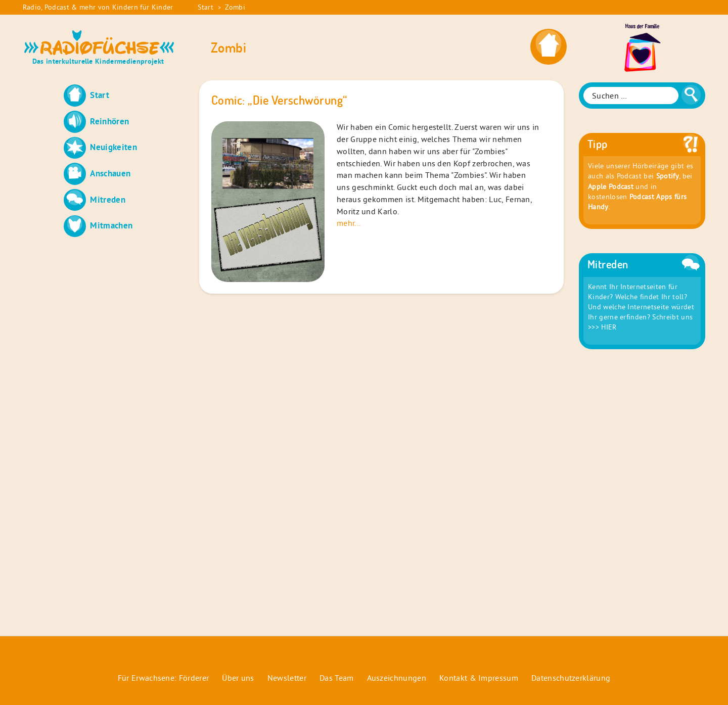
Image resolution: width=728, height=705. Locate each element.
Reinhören (109, 121)
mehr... (349, 223)
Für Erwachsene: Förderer (164, 678)
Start (206, 7)
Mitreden (108, 199)
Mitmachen (111, 225)
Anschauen (110, 173)
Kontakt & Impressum (479, 678)
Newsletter (287, 678)
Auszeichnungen (397, 678)
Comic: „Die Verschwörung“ (279, 100)
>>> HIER (602, 327)
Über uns (238, 678)
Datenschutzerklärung (571, 678)
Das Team (337, 678)
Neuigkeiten (113, 147)
